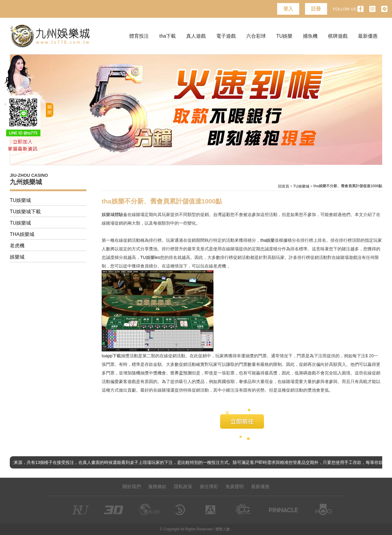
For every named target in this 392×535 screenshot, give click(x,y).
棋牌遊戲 (338, 36)
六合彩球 (256, 36)
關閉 (50, 110)
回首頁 (284, 186)
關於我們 (132, 486)
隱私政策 (183, 486)
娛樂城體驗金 (115, 214)
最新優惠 (368, 36)
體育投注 (139, 36)
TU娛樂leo (150, 257)
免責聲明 (235, 486)
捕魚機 (310, 36)
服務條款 (157, 486)
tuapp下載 (111, 356)
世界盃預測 (181, 373)
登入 (288, 9)
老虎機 (17, 246)
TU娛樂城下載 (25, 212)
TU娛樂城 (20, 200)
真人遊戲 (196, 36)
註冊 (316, 9)
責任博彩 (209, 486)
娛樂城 (17, 257)
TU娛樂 (284, 36)
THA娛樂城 (22, 234)
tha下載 (168, 36)
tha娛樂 (268, 240)
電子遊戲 (226, 36)
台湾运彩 (222, 214)
